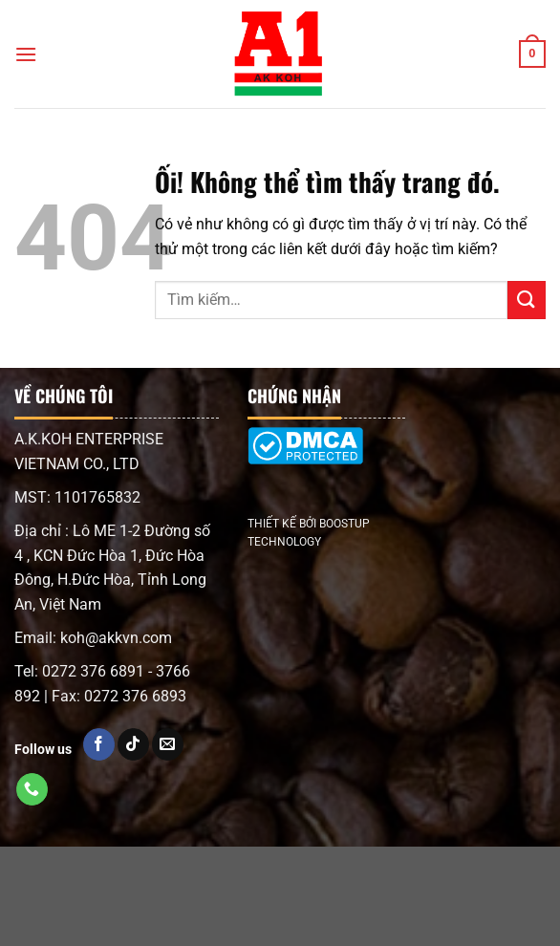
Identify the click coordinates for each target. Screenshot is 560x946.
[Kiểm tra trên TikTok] (133, 744)
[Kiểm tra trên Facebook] (99, 744)
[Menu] (26, 54)
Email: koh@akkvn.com (93, 638)
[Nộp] (527, 300)
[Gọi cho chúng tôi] (32, 789)
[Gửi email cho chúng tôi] (168, 744)
